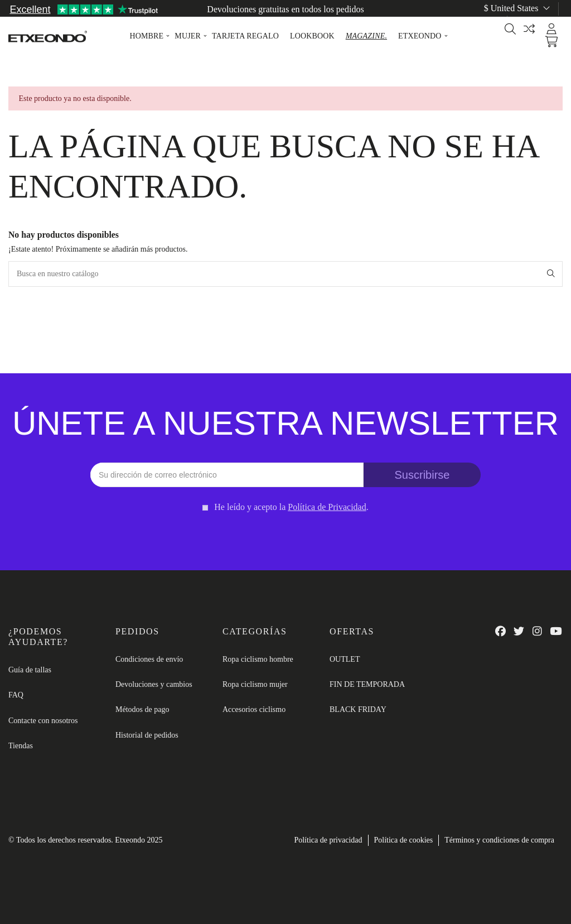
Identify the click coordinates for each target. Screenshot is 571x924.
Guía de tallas (538, 21)
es (489, 21)
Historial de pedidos (147, 735)
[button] (146, 36)
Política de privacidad (328, 840)
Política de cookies (404, 840)
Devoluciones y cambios (154, 684)
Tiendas (21, 746)
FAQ (16, 695)
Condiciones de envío (149, 659)
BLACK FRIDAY (358, 709)
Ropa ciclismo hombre (258, 659)
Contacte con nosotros (43, 721)
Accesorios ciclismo (254, 709)
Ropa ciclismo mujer (255, 684)
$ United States (518, 8)
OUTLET (345, 659)
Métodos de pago (142, 709)
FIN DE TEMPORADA (367, 684)
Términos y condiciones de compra (499, 840)
